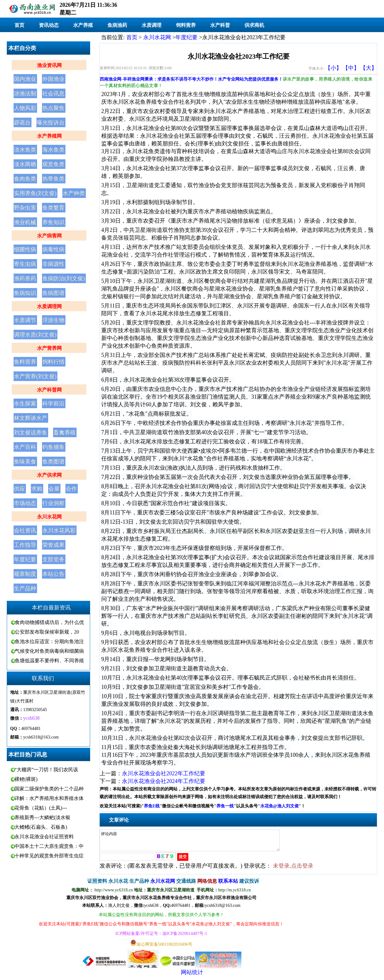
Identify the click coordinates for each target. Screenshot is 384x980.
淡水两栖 (25, 164)
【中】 (351, 68)
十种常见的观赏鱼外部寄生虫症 (49, 856)
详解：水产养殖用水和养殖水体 (49, 798)
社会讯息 (53, 94)
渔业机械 (25, 222)
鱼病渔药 (117, 25)
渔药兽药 (25, 279)
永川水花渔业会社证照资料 (44, 837)
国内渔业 (25, 79)
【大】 (369, 68)
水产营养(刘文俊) (35, 376)
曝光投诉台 (51, 123)
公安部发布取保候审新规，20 (47, 632)
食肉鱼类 (25, 179)
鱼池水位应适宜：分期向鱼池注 (49, 641)
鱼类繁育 (53, 208)
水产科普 (220, 25)
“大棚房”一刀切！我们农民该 (46, 770)
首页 (19, 25)
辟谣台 (22, 123)
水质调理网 (49, 306)
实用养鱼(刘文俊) (35, 193)
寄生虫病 (25, 264)
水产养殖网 (49, 136)
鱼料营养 (25, 362)
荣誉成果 (53, 545)
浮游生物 (53, 320)
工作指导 (25, 545)
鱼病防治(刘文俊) (64, 279)
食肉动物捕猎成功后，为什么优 (49, 622)
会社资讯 (25, 530)
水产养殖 (83, 25)
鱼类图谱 (53, 462)
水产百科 (25, 447)
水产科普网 (49, 390)
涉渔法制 (25, 94)
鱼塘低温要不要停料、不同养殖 (49, 661)
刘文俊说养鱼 (31, 433)
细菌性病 (25, 249)
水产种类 (74, 193)
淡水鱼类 (25, 150)
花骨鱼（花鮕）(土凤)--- (41, 808)
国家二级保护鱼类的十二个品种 (49, 789)
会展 (54, 489)
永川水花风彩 (59, 530)
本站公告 (53, 574)
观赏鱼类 (53, 164)
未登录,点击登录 (293, 869)
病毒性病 (53, 249)
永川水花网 (49, 517)
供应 (19, 489)
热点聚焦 (53, 108)
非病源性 (53, 264)
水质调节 (25, 320)
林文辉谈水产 (31, 418)
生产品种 (25, 588)
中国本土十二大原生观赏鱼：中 (49, 846)
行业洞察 (53, 503)
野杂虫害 (25, 208)
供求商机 (254, 25)
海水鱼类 (53, 150)
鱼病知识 (25, 293)
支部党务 (53, 559)
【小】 (333, 68)
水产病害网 (49, 236)
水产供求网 (49, 475)
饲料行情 (53, 362)
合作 (71, 489)
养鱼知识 (53, 222)
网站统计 (192, 976)
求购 (37, 489)
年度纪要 (25, 559)
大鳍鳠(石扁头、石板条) (41, 827)
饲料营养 (186, 25)
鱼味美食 (25, 462)
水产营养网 (49, 348)
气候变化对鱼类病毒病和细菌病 (49, 651)
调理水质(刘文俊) (35, 335)
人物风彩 (25, 108)
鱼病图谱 (53, 293)
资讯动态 (49, 25)
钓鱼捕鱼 (53, 447)
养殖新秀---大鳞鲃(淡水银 (42, 817)
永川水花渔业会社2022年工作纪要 (164, 773)
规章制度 (25, 574)
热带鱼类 (53, 179)
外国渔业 (53, 79)
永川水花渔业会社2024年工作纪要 (164, 781)
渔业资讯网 (49, 65)
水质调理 (152, 25)
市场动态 (25, 503)
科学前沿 (53, 404)
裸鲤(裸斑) (26, 779)
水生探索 (25, 404)
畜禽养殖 (65, 433)
